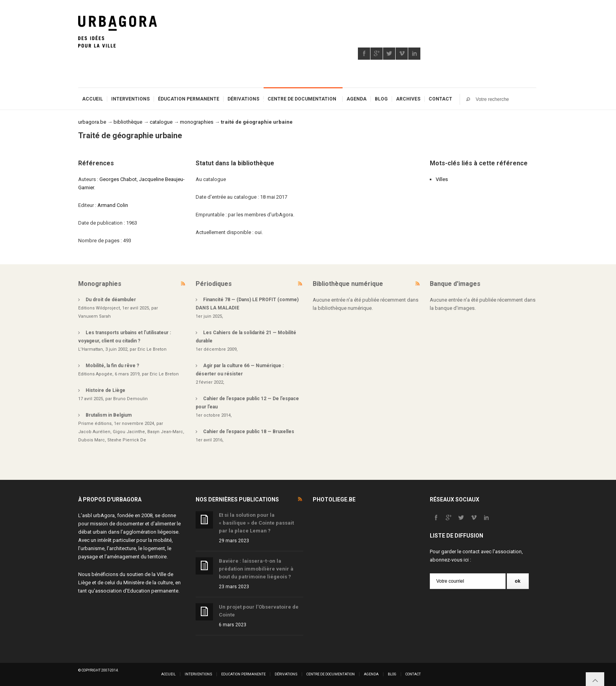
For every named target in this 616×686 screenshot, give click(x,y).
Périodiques (214, 284)
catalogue (161, 122)
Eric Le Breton (152, 349)
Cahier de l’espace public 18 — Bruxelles (249, 432)
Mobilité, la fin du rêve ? (112, 366)
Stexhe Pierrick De (127, 440)
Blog (381, 99)
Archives (408, 99)
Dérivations (243, 99)
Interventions (130, 99)
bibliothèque (128, 122)
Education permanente (153, 591)
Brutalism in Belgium (109, 415)
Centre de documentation (302, 99)
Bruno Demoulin (130, 399)
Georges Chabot (118, 179)
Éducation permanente (189, 99)
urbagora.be (92, 122)
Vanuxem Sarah (94, 316)
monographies (197, 122)
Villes (442, 179)
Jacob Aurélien (94, 432)
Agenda (357, 99)
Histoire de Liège (105, 390)
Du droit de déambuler (111, 300)
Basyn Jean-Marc (165, 432)
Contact (440, 99)
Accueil (93, 99)
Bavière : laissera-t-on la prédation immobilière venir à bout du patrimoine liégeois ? (256, 569)
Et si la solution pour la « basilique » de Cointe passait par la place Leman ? (256, 523)
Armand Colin (113, 205)
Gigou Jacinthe (129, 432)
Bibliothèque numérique (348, 284)
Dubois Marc (92, 440)
